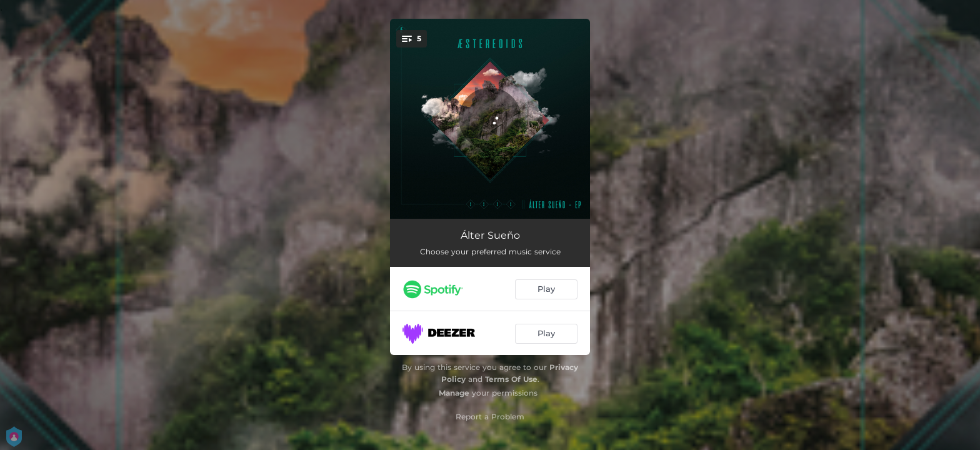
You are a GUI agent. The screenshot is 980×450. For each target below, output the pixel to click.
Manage (454, 393)
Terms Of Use (511, 379)
